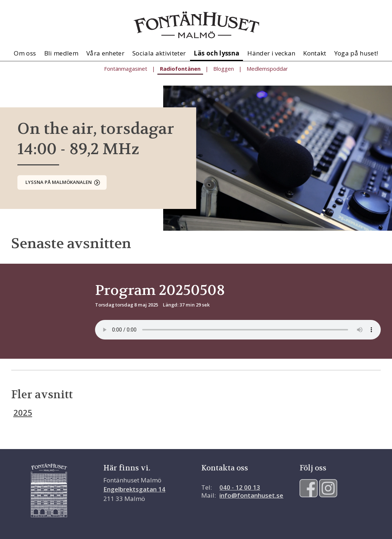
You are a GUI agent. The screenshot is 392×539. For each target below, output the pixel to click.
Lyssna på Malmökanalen (59, 182)
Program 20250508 (160, 290)
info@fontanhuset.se (251, 495)
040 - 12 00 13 (240, 487)
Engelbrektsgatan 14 (134, 489)
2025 (23, 412)
